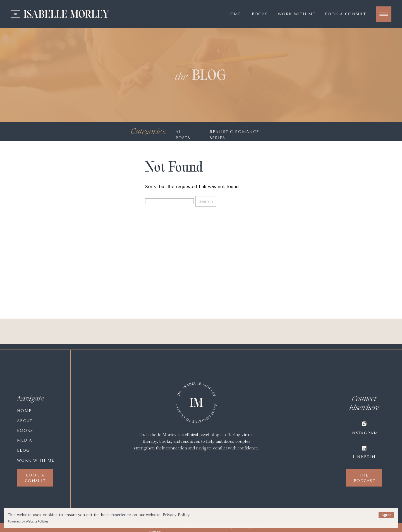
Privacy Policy (176, 515)
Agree (386, 515)
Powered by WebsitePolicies (28, 521)
